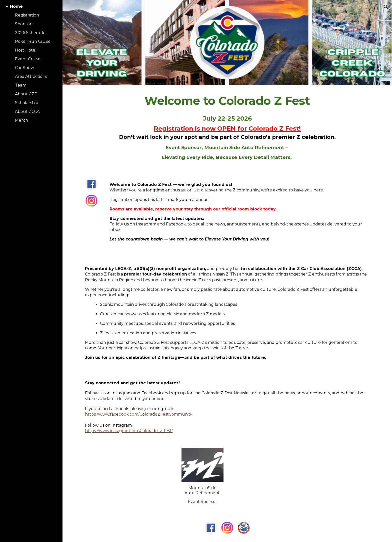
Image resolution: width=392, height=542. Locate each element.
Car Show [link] (24, 68)
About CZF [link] (26, 94)
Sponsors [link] (24, 24)
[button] (386, 7)
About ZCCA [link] (27, 111)
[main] (227, 127)
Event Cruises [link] (29, 59)
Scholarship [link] (27, 103)
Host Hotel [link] (26, 50)
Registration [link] (27, 15)
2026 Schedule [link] (30, 33)
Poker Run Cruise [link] (33, 41)
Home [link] (16, 6)
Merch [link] (21, 120)
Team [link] (21, 85)
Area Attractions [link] (31, 76)
